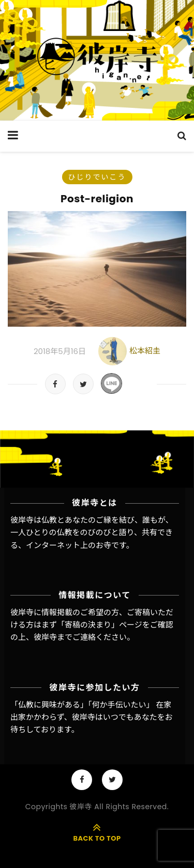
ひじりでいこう (97, 177)
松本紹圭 (145, 351)
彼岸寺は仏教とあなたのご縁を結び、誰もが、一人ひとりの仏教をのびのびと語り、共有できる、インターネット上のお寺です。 (92, 533)
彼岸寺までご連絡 (65, 637)
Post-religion (97, 199)
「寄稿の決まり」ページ (100, 625)
